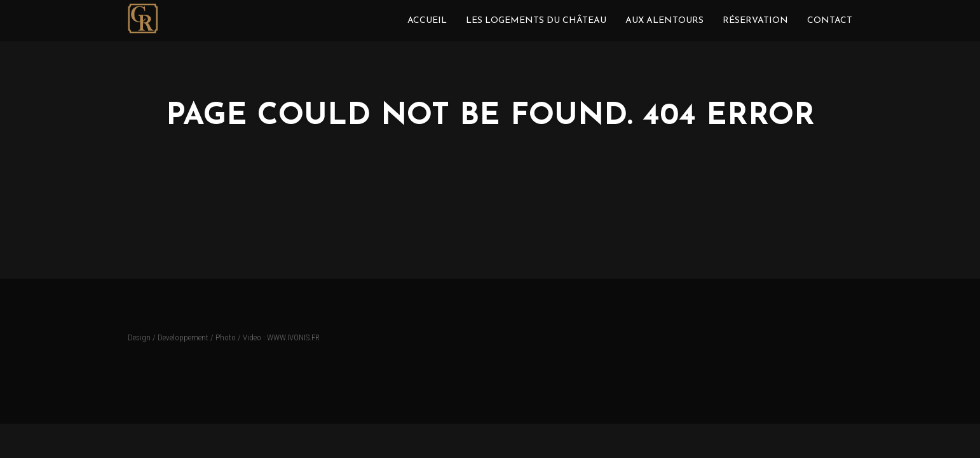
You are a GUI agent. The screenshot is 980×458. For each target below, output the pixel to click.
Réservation (755, 21)
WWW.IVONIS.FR (293, 337)
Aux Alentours (664, 21)
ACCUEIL (427, 21)
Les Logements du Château (536, 21)
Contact (830, 21)
